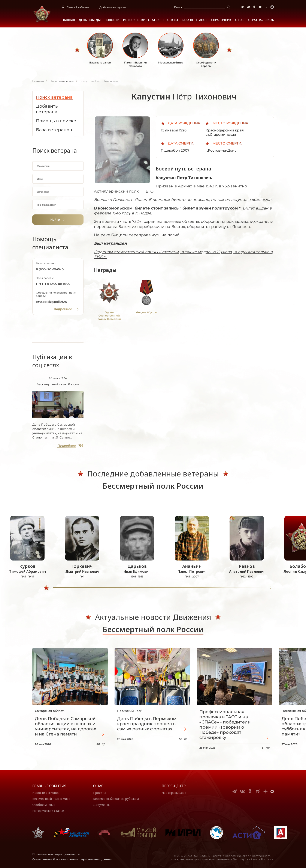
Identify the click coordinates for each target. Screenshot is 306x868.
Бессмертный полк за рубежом (116, 799)
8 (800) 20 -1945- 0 (50, 269)
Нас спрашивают (174, 793)
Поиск (178, 7)
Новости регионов (46, 793)
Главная (68, 20)
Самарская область (50, 711)
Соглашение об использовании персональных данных (72, 859)
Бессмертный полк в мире (51, 799)
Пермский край (130, 711)
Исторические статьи (141, 20)
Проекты (171, 20)
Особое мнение (44, 805)
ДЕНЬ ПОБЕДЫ (90, 20)
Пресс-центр (174, 786)
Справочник (221, 20)
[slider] (46, 588)
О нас (98, 786)
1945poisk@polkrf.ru (51, 302)
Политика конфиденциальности (56, 854)
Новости (112, 20)
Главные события (49, 786)
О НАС (240, 20)
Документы (102, 805)
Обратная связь (261, 20)
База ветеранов (195, 20)
